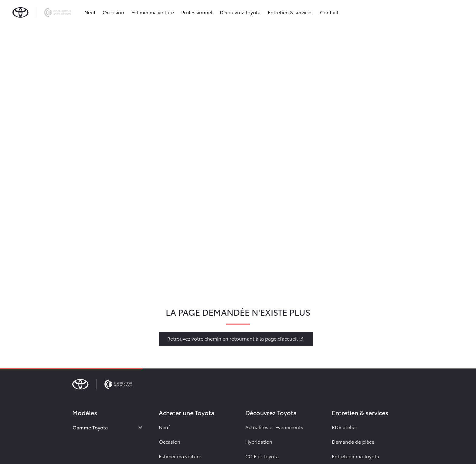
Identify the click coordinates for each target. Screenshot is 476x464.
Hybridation (259, 441)
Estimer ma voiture (154, 12)
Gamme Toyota (90, 427)
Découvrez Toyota (241, 12)
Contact (330, 12)
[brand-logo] (43, 12)
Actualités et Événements (274, 427)
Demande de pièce (353, 441)
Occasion (114, 12)
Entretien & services (291, 12)
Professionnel (198, 12)
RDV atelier (345, 427)
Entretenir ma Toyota (355, 456)
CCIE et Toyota (262, 456)
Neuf (91, 12)
